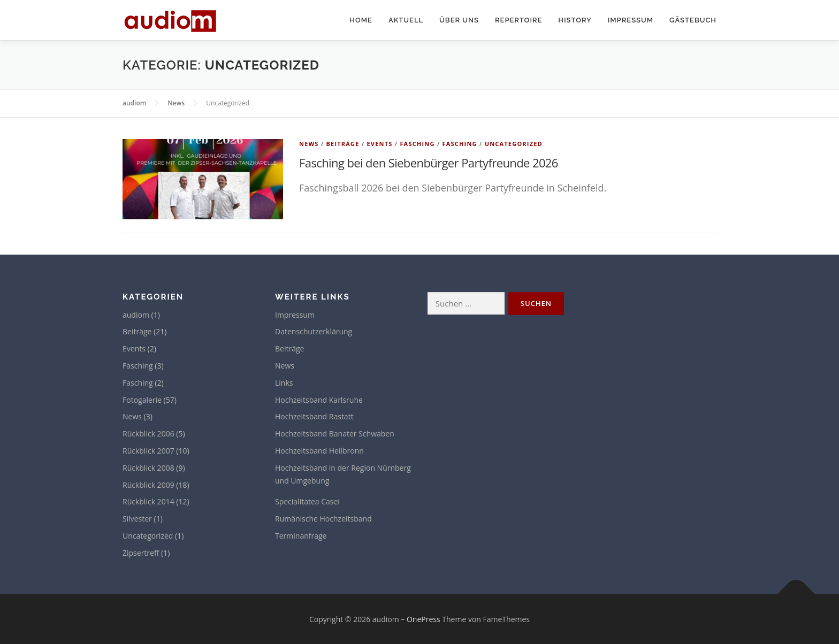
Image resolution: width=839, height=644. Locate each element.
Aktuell (406, 20)
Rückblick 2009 (148, 485)
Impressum (631, 20)
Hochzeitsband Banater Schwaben (335, 434)
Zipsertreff (141, 553)
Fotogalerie (142, 400)
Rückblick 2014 (148, 501)
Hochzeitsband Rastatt (314, 416)
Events (379, 144)
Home (361, 20)
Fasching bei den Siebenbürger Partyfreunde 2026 (429, 163)
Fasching (417, 144)
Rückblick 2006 (148, 434)
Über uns (459, 20)
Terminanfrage (301, 536)
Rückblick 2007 (148, 451)
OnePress (424, 619)
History (575, 20)
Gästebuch (693, 20)
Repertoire (518, 20)
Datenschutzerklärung (314, 331)
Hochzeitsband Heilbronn (319, 451)
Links (284, 383)
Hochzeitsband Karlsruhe (319, 400)
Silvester (137, 519)
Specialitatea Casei (307, 501)
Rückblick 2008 (148, 468)
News (309, 144)
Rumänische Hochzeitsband (323, 519)
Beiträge (342, 144)
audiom (136, 315)
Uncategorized (514, 144)
